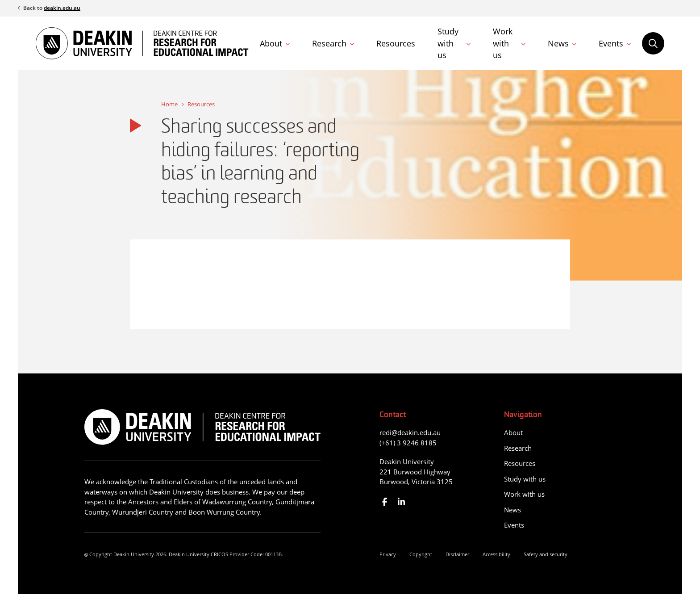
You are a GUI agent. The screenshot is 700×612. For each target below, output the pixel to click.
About (271, 43)
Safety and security (546, 554)
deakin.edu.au (62, 8)
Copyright (421, 554)
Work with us (503, 43)
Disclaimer (457, 554)
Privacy (388, 554)
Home (169, 104)
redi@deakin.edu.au (410, 432)
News (558, 43)
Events (611, 43)
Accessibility (496, 554)
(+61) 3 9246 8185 (408, 443)
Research (329, 43)
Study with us (448, 43)
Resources (396, 43)
